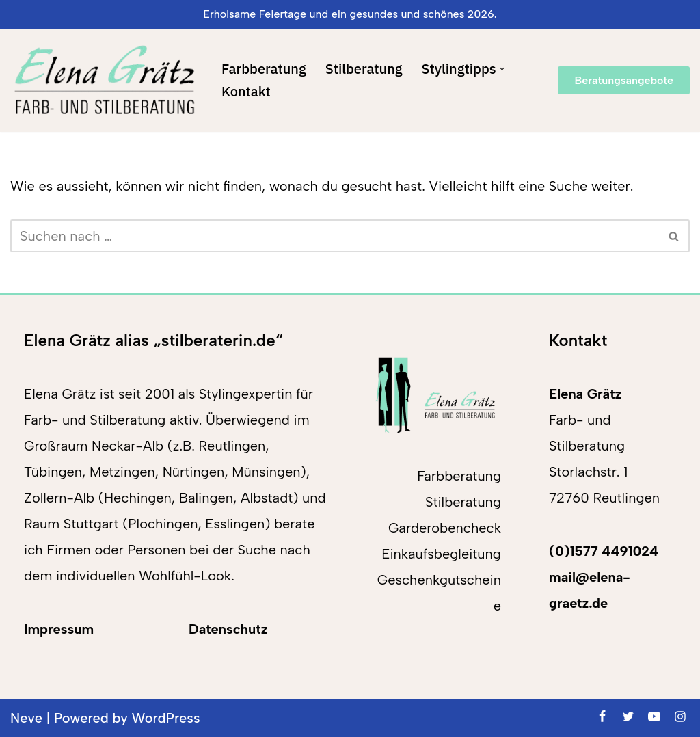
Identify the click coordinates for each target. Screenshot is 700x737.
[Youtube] (654, 716)
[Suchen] (335, 236)
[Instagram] (680, 716)
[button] (502, 69)
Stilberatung (364, 69)
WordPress (166, 718)
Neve (26, 718)
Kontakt (246, 91)
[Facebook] (602, 716)
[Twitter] (628, 716)
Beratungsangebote (624, 80)
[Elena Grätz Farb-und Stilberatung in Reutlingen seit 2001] (104, 80)
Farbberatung (264, 69)
